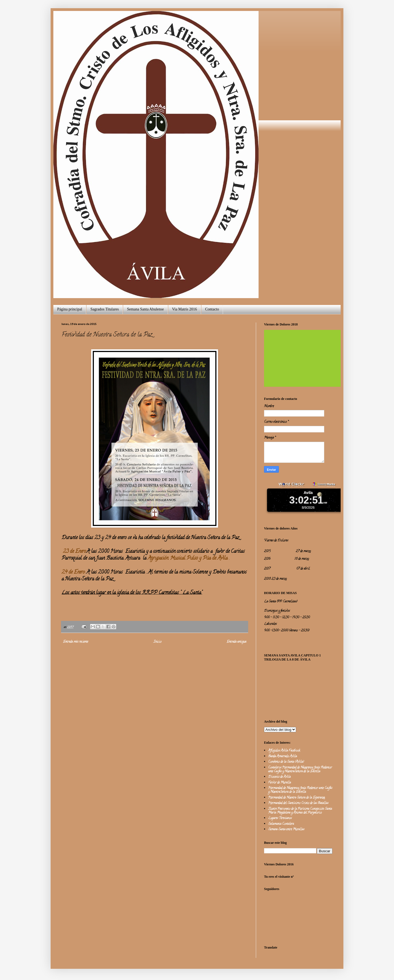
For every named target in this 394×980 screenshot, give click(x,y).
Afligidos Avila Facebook (284, 751)
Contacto (212, 309)
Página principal (70, 309)
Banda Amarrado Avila (283, 756)
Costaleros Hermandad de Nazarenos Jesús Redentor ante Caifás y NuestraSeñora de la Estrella (300, 770)
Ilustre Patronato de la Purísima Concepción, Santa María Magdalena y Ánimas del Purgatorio (300, 811)
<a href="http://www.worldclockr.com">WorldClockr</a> (308, 499)
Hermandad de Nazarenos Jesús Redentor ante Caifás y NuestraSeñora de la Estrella (300, 790)
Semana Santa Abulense (145, 309)
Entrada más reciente (76, 642)
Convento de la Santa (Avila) (286, 762)
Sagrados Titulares (105, 309)
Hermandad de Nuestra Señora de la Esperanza (296, 798)
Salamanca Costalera (281, 824)
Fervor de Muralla (279, 783)
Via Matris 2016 (185, 309)
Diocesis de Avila (279, 777)
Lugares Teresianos (280, 818)
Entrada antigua (236, 642)
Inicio (157, 642)
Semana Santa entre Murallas (286, 829)
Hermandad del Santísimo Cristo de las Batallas (298, 803)
